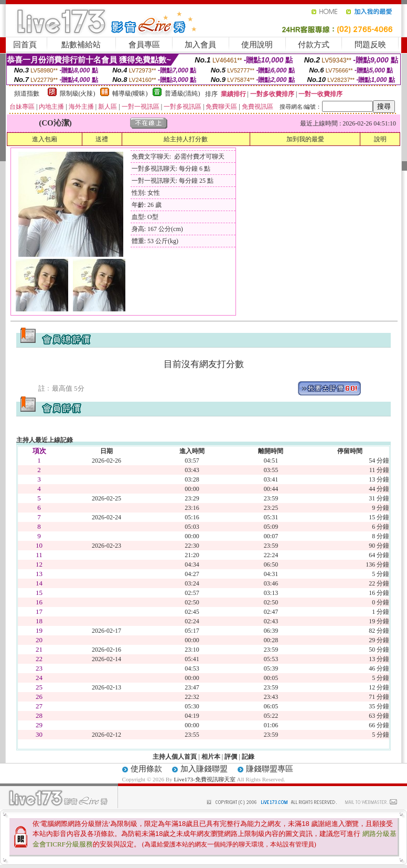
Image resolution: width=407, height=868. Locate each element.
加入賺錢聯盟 (204, 769)
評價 (231, 757)
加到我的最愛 (305, 139)
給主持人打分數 (186, 139)
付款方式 (314, 45)
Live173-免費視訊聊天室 (204, 779)
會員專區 (144, 45)
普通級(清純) (183, 93)
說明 (380, 139)
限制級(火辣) (78, 93)
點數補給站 (81, 45)
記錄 (248, 757)
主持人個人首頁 (175, 757)
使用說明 (257, 45)
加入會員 (200, 45)
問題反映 (370, 45)
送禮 (102, 139)
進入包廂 (45, 139)
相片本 (211, 757)
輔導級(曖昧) (130, 93)
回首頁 (25, 45)
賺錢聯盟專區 (270, 769)
